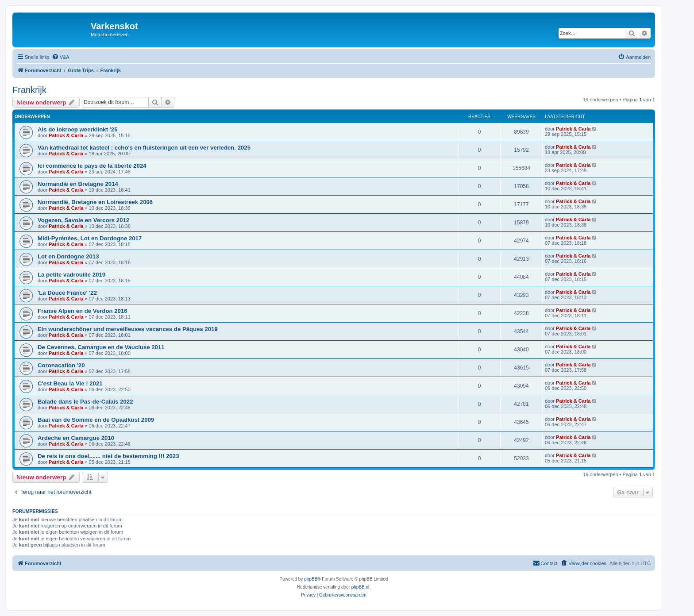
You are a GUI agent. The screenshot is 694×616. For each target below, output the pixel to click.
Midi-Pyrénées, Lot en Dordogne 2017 (90, 238)
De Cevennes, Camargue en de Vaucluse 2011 (101, 347)
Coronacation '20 (61, 365)
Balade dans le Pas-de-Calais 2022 (85, 402)
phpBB (311, 579)
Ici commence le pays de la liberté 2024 (92, 166)
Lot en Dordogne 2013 (68, 256)
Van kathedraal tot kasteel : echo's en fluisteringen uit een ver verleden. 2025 (144, 148)
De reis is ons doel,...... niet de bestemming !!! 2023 (108, 456)
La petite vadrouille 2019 (71, 275)
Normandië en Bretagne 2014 (78, 184)
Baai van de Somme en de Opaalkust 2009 (96, 420)
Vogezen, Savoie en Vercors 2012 (83, 220)
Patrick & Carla (66, 135)
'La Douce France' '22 (67, 293)
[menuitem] (61, 57)
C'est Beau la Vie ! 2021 (70, 383)
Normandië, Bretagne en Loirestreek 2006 (95, 202)
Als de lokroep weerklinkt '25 (78, 129)
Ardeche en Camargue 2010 (76, 438)
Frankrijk (29, 90)
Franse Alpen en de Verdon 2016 (83, 311)
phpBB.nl (360, 587)
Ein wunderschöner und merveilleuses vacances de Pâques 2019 (128, 329)
